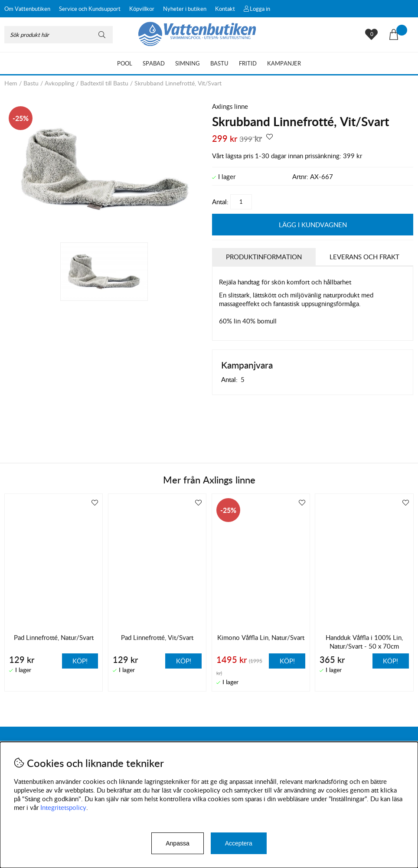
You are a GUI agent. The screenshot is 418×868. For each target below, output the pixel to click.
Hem (11, 83)
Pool (125, 63)
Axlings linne (230, 106)
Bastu (219, 63)
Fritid (248, 63)
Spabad (154, 63)
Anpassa (177, 843)
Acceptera (239, 843)
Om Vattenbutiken (27, 9)
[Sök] (59, 35)
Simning (188, 63)
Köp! (287, 661)
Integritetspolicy (63, 807)
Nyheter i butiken (185, 9)
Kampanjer (284, 63)
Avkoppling (59, 83)
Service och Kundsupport (90, 9)
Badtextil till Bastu (104, 83)
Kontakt (225, 9)
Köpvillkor (142, 9)
